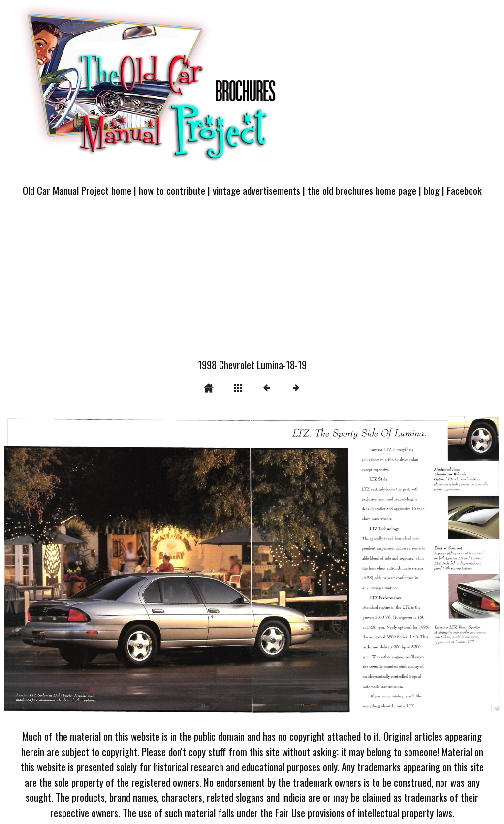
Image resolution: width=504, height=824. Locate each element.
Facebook (464, 190)
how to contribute (172, 190)
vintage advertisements (256, 190)
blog (432, 190)
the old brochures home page (362, 190)
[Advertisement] (252, 284)
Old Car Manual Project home (77, 190)
